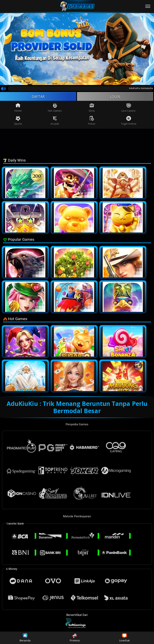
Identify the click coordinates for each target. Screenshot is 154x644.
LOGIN (115, 97)
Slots (92, 108)
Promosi (75, 638)
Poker (92, 121)
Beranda (25, 638)
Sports (18, 121)
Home (18, 108)
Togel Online (129, 121)
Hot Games (55, 108)
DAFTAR (38, 97)
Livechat (124, 638)
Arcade (55, 121)
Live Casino (129, 108)
